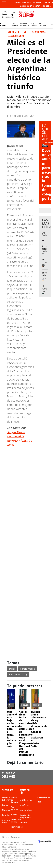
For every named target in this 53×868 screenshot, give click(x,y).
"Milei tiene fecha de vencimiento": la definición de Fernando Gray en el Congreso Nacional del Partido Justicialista (28, 733)
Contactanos (44, 798)
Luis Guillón (34, 24)
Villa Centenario (43, 24)
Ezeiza (14, 815)
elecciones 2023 (18, 675)
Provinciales (17, 827)
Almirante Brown (7, 821)
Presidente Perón (16, 821)
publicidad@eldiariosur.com (15, 851)
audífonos (25, 805)
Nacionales (7, 810)
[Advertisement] (26, 475)
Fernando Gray (27, 705)
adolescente (38, 705)
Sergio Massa (28, 669)
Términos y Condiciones (11, 837)
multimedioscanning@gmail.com (16, 849)
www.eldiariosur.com (11, 842)
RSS (39, 802)
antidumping (26, 800)
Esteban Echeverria (21, 3)
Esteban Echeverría (25, 24)
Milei (12, 669)
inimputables (26, 810)
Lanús (5, 805)
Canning (37, 3)
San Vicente (15, 24)
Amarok (24, 823)
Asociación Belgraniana (26, 817)
